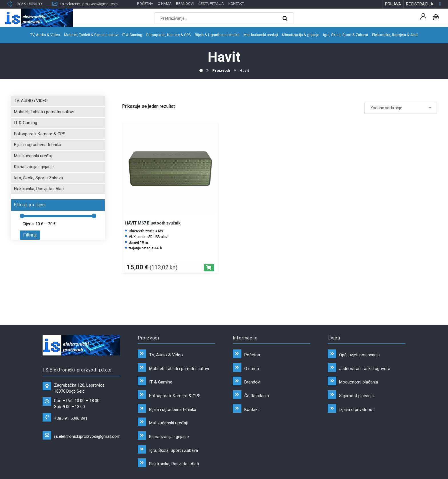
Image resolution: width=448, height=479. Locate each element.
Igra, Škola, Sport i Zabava (38, 179)
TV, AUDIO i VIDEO (31, 102)
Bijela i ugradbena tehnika (38, 146)
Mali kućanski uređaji (33, 157)
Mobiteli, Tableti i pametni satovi (44, 113)
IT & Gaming (26, 124)
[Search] (286, 19)
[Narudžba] (401, 109)
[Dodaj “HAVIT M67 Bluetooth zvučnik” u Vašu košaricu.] (209, 269)
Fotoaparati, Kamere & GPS (40, 135)
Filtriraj (30, 236)
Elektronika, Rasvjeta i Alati (39, 190)
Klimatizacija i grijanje (34, 168)
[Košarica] (436, 17)
